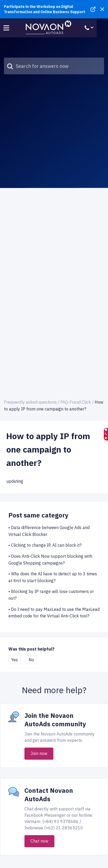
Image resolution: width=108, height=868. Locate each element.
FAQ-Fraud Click (76, 402)
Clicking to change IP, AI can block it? (46, 545)
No (31, 660)
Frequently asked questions (30, 402)
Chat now (39, 841)
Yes (15, 660)
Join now (39, 753)
